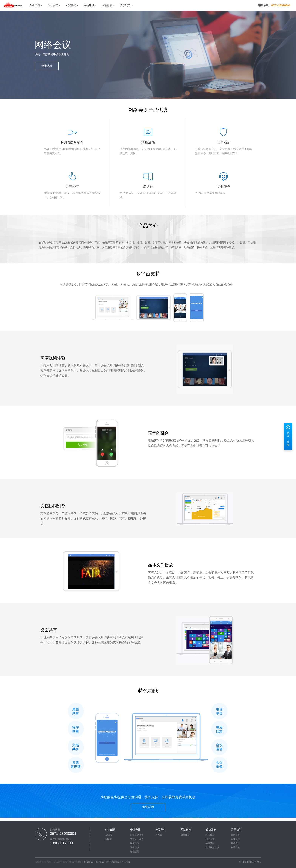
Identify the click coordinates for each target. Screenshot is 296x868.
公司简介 (235, 835)
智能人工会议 (137, 839)
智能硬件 (135, 852)
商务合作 (235, 843)
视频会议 (135, 843)
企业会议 (53, 5)
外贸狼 (159, 835)
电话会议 (89, 862)
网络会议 (135, 847)
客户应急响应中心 (60, 839)
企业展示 (210, 835)
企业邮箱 (35, 5)
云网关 (108, 839)
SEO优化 (210, 839)
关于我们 (125, 5)
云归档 (108, 835)
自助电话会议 (137, 835)
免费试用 (47, 66)
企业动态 (235, 839)
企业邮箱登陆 (113, 862)
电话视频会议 (212, 847)
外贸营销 (71, 5)
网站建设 (89, 5)
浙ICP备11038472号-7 (250, 862)
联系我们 (235, 847)
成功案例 (107, 5)
